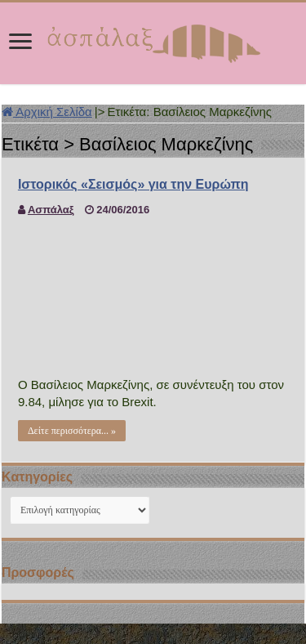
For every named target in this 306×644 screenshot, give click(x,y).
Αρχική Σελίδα (47, 112)
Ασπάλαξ (51, 210)
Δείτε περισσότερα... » (72, 431)
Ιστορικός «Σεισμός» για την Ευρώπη (133, 184)
